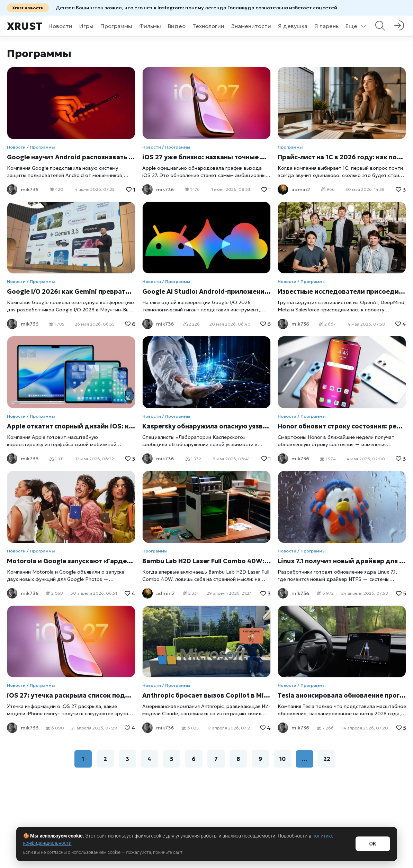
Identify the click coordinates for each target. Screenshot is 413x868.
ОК (372, 844)
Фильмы (150, 26)
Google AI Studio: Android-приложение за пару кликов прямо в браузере (207, 291)
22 (327, 759)
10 (282, 759)
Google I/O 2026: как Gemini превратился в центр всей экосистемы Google (71, 291)
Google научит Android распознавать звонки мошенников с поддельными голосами (71, 157)
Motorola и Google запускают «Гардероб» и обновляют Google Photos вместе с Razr (71, 561)
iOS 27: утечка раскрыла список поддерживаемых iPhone (71, 695)
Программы (116, 26)
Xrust (25, 26)
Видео (177, 26)
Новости (60, 26)
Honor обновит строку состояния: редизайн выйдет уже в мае (342, 426)
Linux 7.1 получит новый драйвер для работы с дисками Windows (342, 561)
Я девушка (293, 26)
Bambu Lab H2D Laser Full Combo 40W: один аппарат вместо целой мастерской (207, 561)
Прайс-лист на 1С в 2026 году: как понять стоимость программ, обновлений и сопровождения (342, 157)
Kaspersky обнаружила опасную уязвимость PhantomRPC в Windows (207, 426)
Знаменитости (251, 26)
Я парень (326, 26)
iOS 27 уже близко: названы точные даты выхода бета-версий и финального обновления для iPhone (207, 157)
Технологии (208, 26)
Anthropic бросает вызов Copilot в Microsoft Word (207, 695)
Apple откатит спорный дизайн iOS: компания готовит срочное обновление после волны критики (71, 426)
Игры (86, 26)
